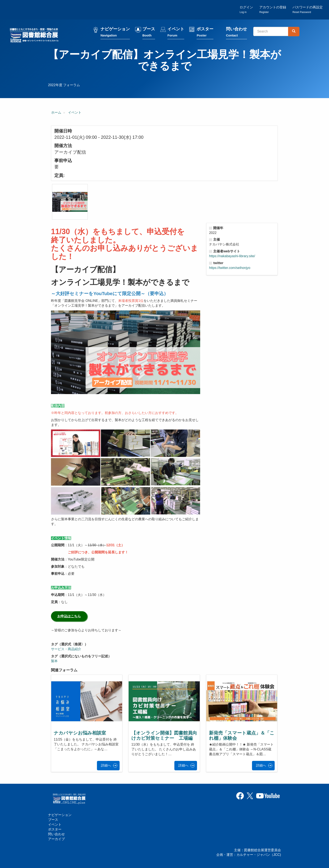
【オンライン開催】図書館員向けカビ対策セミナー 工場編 (164, 735)
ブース (149, 32)
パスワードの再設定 (308, 10)
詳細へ (106, 765)
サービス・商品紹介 (66, 649)
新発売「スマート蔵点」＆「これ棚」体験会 (242, 735)
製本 (54, 661)
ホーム (56, 112)
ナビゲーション (115, 32)
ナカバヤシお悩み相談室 (80, 733)
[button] (70, 202)
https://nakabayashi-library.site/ (232, 256)
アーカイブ (56, 839)
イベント (176, 32)
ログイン (246, 10)
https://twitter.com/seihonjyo (230, 268)
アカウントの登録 (273, 10)
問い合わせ (236, 32)
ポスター (205, 32)
